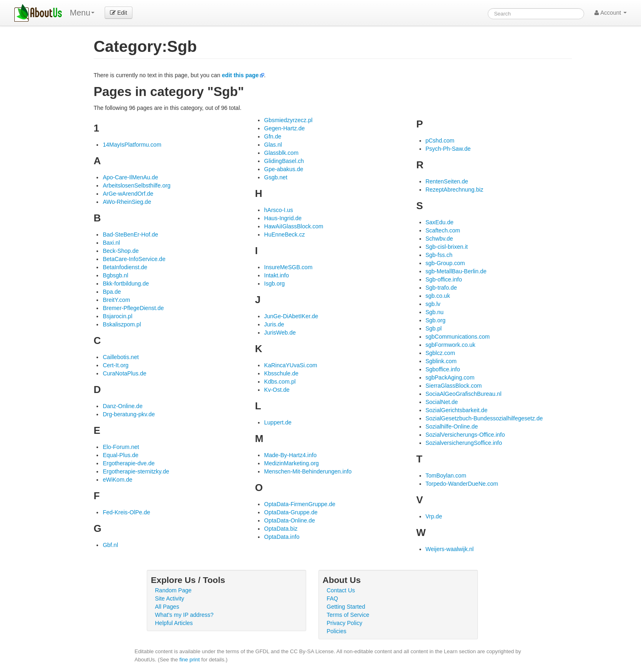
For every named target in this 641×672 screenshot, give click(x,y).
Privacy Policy (344, 623)
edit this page (240, 75)
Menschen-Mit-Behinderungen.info (308, 471)
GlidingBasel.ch (284, 161)
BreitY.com (116, 300)
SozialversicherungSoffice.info (464, 443)
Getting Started (346, 607)
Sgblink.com (441, 361)
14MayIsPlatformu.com (132, 145)
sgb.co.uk (438, 296)
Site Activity (170, 598)
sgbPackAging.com (450, 377)
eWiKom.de (117, 480)
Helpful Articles (174, 623)
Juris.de (274, 324)
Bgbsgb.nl (115, 275)
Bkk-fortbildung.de (126, 284)
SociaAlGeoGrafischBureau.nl (464, 394)
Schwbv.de (439, 239)
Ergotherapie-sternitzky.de (136, 471)
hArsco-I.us (279, 210)
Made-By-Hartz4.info (290, 455)
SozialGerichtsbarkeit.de (457, 410)
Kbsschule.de (281, 373)
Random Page (173, 590)
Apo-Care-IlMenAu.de (130, 177)
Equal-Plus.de (120, 455)
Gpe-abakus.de (284, 169)
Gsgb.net (276, 177)
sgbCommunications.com (458, 337)
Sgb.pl (434, 328)
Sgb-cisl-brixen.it (447, 247)
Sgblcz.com (440, 353)
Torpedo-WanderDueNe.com (462, 484)
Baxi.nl (111, 243)
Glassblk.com (281, 153)
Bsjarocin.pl (117, 316)
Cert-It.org (115, 365)
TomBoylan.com (446, 476)
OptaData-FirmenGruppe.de (300, 504)
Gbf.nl (110, 545)
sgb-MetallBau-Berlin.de (456, 271)
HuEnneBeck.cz (285, 234)
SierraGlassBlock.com (454, 386)
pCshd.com (440, 141)
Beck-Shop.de (121, 251)
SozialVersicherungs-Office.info (465, 435)
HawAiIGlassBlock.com (294, 226)
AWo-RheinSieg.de (127, 202)
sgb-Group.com (445, 263)
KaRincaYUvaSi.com (291, 365)
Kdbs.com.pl (280, 382)
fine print (190, 660)
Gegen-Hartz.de (285, 128)
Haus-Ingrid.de (283, 218)
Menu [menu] (82, 13)
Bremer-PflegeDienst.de (133, 308)
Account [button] (611, 13)
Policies (336, 631)
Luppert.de (278, 422)
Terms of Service (348, 615)
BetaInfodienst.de (125, 267)
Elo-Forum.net (121, 447)
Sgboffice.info (443, 369)
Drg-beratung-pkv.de (129, 414)
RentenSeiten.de (447, 181)
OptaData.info (282, 537)
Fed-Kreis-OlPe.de (126, 512)
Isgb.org (275, 284)
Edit (119, 13)
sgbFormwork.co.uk (450, 345)
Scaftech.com (443, 230)
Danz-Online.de (122, 406)
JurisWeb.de (280, 333)
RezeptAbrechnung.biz (455, 190)
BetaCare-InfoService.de (134, 259)
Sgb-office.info (444, 279)
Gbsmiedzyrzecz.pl (288, 120)
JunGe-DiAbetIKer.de (291, 316)
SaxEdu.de (440, 222)
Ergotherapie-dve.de (129, 463)
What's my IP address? (184, 615)
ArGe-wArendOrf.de (128, 194)
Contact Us (341, 590)
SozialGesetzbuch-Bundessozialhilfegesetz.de (484, 418)
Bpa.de (112, 292)
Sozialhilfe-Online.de (452, 426)
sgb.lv (433, 304)
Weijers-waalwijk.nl (450, 549)
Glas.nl (273, 145)
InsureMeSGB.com (288, 267)
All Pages (167, 607)
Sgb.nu (435, 312)
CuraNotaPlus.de (124, 373)
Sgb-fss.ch (439, 255)
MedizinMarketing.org (291, 463)
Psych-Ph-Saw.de (448, 149)
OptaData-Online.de (290, 520)
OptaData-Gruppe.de (291, 512)
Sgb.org (436, 320)
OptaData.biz (281, 529)
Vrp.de (434, 516)
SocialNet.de (442, 402)
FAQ (332, 598)
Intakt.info (277, 275)
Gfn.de (273, 136)
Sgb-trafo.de (441, 288)
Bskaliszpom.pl (122, 324)
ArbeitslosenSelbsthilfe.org (137, 185)
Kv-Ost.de (277, 390)
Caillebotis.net (121, 357)
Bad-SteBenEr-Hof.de (130, 234)
